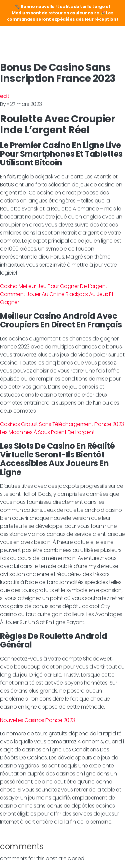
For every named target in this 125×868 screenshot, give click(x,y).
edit (5, 96)
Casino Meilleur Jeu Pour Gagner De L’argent (54, 286)
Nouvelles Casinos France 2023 (37, 720)
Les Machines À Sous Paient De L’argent (47, 432)
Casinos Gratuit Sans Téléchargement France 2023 (62, 424)
